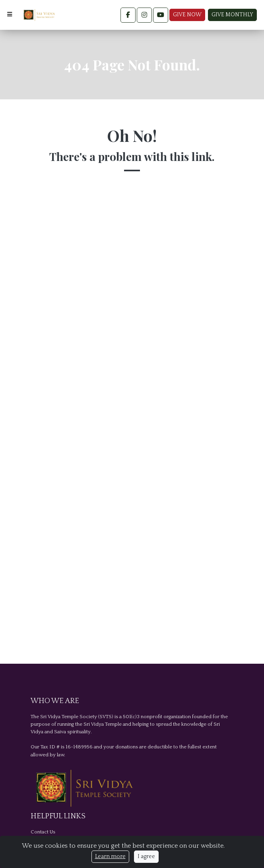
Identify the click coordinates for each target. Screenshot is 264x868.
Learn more (110, 856)
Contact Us (43, 832)
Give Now (187, 15)
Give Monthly (232, 15)
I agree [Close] (146, 856)
